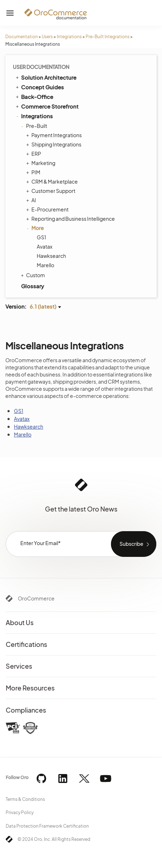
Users (47, 37)
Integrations (69, 37)
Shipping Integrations (55, 144)
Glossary (32, 286)
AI (32, 200)
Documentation (22, 37)
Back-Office (34, 96)
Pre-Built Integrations (108, 37)
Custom (34, 275)
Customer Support (52, 191)
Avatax (45, 246)
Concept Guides (39, 87)
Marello (45, 265)
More (36, 228)
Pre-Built (35, 126)
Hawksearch (51, 256)
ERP (34, 154)
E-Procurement (48, 209)
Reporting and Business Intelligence (71, 219)
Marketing (42, 163)
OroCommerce (36, 598)
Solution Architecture (45, 77)
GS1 (41, 237)
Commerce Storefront (47, 106)
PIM (34, 172)
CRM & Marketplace (53, 181)
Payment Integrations (55, 135)
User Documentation (41, 67)
